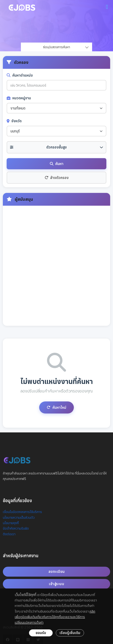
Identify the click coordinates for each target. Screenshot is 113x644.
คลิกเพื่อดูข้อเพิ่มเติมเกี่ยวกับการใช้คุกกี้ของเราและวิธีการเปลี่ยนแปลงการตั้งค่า (55, 617)
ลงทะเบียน (57, 572)
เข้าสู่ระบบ (56, 584)
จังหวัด (14, 121)
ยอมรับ (41, 633)
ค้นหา (57, 164)
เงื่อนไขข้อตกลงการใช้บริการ (22, 512)
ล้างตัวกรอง (57, 178)
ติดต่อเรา (9, 534)
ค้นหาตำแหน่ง (20, 75)
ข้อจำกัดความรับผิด (16, 528)
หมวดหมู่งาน (19, 98)
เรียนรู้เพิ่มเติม (70, 633)
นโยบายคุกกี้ (11, 523)
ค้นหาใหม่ (56, 407)
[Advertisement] (56, 266)
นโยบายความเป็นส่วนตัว (19, 517)
